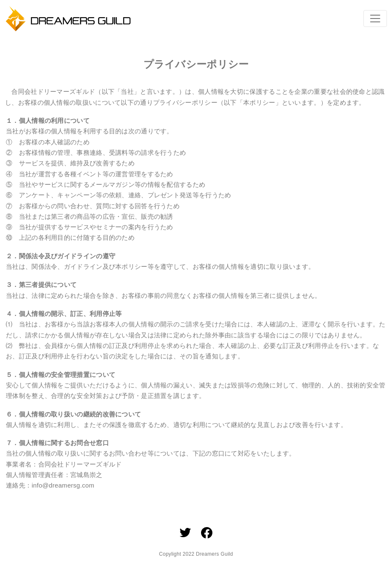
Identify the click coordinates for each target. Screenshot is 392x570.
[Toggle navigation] (375, 19)
